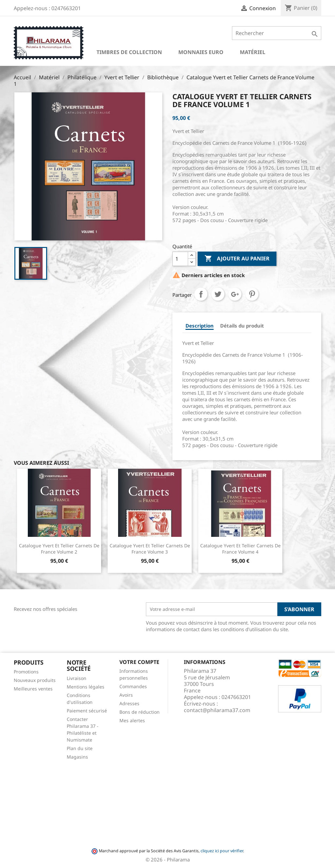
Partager (201, 294)
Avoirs (126, 695)
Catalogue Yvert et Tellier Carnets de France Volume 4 (240, 549)
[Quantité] (180, 259)
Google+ (235, 294)
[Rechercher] (277, 33)
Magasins (77, 757)
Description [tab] (200, 326)
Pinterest (252, 294)
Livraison (77, 678)
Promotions (26, 672)
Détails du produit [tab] (242, 326)
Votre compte (139, 662)
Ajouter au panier (237, 259)
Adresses (129, 703)
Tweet (218, 294)
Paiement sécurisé (87, 711)
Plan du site (80, 748)
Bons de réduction (140, 712)
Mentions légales (86, 687)
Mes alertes (132, 720)
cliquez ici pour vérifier (222, 851)
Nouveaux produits (35, 680)
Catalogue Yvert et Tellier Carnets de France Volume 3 (150, 549)
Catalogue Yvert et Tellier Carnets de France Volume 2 (59, 549)
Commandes (133, 686)
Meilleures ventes (33, 689)
